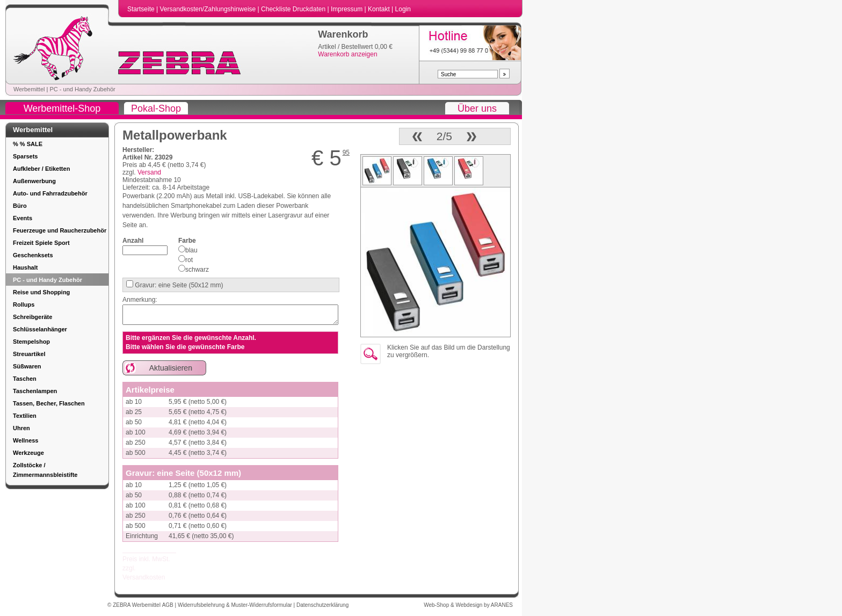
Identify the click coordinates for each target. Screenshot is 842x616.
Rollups (24, 305)
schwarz (197, 270)
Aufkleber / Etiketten (41, 169)
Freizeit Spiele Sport (41, 243)
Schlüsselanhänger (40, 329)
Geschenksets (33, 255)
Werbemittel (29, 89)
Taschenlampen (35, 391)
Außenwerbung (34, 181)
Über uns (477, 108)
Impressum (348, 9)
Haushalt (25, 267)
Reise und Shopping (41, 292)
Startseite (142, 9)
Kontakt (380, 9)
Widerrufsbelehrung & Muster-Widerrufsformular (236, 605)
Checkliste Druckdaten (294, 9)
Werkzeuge (28, 453)
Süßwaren (27, 366)
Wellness (26, 440)
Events (23, 218)
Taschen (25, 379)
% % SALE (28, 144)
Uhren (21, 428)
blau (191, 250)
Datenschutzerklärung (322, 605)
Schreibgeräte (32, 317)
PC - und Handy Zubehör (82, 89)
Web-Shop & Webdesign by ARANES (468, 605)
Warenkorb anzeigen (347, 54)
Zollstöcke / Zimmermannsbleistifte (45, 470)
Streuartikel (29, 354)
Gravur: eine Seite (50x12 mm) (178, 285)
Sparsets (25, 156)
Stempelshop (31, 342)
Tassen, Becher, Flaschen (49, 403)
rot (189, 260)
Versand (149, 172)
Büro (20, 206)
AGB (169, 605)
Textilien (25, 416)
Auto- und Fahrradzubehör (50, 193)
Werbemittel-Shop (62, 108)
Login (403, 9)
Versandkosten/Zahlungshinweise (208, 9)
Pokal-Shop (156, 108)
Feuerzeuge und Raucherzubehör (60, 230)
